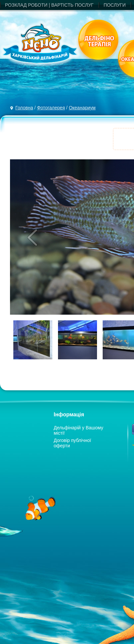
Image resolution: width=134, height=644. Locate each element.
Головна (24, 108)
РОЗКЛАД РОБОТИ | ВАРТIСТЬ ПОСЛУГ (49, 5)
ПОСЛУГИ (115, 5)
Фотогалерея (51, 108)
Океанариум (82, 108)
